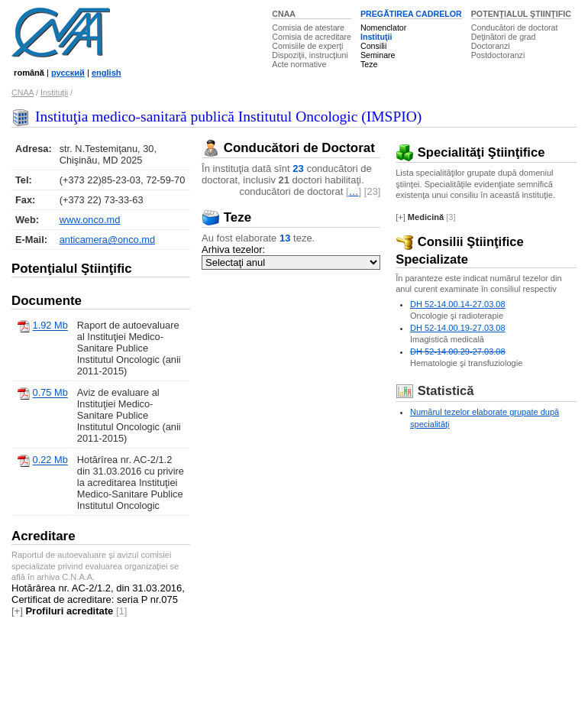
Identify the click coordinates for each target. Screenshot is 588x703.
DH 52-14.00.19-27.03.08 (458, 328)
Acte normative (299, 64)
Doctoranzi (491, 46)
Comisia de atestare (308, 28)
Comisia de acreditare (312, 37)
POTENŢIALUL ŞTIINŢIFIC (521, 14)
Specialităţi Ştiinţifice (470, 152)
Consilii (373, 46)
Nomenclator (383, 28)
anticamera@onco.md (107, 240)
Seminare (378, 55)
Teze (369, 64)
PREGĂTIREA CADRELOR (411, 14)
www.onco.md (90, 220)
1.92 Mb (50, 326)
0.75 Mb (50, 393)
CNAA (284, 14)
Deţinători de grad (504, 37)
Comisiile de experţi (307, 46)
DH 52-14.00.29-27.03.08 (458, 351)
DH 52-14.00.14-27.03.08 (458, 304)
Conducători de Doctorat (288, 148)
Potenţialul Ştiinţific (72, 269)
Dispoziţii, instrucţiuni (310, 55)
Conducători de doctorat (515, 28)
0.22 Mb (50, 460)
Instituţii (376, 37)
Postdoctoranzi (498, 55)
